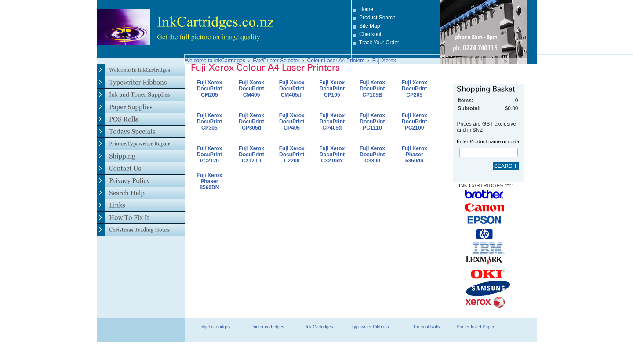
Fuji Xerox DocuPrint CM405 (251, 89)
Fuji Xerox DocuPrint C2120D (251, 155)
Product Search (377, 18)
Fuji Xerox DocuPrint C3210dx (332, 155)
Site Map (369, 26)
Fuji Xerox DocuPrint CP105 (332, 89)
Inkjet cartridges (215, 327)
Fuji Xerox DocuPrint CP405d (332, 122)
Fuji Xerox (384, 61)
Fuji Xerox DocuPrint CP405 (292, 122)
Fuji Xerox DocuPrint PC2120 (209, 155)
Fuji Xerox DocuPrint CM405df (292, 89)
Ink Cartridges (320, 327)
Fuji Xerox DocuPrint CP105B (372, 89)
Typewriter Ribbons (370, 327)
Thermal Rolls (426, 327)
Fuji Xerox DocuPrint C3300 (372, 155)
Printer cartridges (267, 327)
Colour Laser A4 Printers (336, 61)
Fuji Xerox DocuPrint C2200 (292, 155)
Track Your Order (379, 43)
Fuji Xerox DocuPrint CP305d (251, 122)
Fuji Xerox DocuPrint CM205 (209, 89)
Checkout (370, 34)
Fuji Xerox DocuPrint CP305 (209, 122)
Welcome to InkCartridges (215, 61)
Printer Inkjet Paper (476, 327)
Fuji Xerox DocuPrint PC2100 (415, 122)
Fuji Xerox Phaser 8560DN (209, 181)
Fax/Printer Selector (276, 61)
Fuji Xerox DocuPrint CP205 (415, 89)
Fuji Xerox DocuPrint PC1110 (372, 122)
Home (366, 9)
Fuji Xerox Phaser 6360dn (415, 155)
